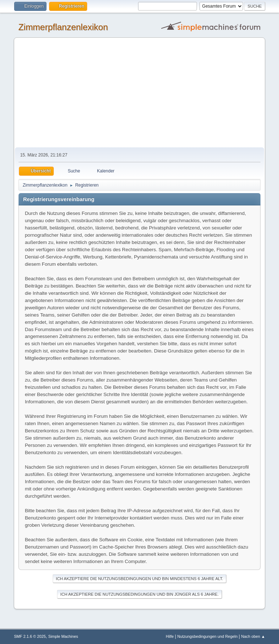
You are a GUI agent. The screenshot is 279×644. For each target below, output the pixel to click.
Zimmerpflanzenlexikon (63, 27)
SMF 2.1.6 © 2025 (30, 636)
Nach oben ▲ (253, 636)
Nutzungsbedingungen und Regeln (207, 636)
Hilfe (170, 636)
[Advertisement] (140, 93)
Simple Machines (63, 636)
